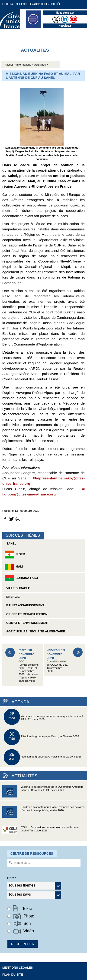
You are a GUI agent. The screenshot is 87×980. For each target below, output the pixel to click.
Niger (15, 555)
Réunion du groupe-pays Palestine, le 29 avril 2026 (43, 757)
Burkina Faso (21, 578)
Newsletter (65, 26)
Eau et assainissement (24, 605)
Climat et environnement (27, 623)
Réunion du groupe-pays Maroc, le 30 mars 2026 (41, 737)
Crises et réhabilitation (26, 614)
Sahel (10, 543)
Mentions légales (18, 968)
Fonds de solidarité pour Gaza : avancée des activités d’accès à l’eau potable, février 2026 (43, 813)
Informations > (25, 65)
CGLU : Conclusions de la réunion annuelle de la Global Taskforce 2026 (40, 833)
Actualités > (41, 65)
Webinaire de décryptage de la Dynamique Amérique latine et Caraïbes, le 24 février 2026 (43, 793)
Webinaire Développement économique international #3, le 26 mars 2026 (43, 717)
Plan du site (13, 975)
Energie (12, 597)
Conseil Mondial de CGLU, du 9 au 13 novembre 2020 (57, 660)
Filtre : (11, 878)
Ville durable (17, 588)
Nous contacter (65, 13)
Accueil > (10, 65)
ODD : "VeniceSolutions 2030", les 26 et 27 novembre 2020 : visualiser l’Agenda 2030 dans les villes (29, 665)
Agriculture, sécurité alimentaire (35, 631)
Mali (14, 567)
